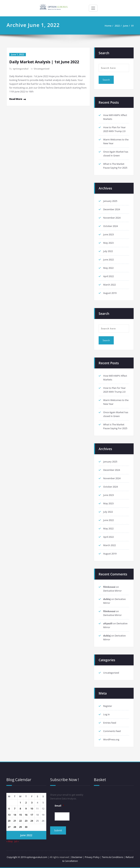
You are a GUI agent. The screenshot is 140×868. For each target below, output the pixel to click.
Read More (16, 99)
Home (108, 26)
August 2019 (110, 293)
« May (10, 841)
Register (108, 706)
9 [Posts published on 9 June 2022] (26, 809)
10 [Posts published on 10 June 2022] (32, 809)
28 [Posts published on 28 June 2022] (15, 827)
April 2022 (108, 276)
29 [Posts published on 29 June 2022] (20, 827)
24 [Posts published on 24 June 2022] (32, 821)
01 (133, 26)
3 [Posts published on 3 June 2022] (32, 803)
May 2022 (108, 268)
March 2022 (109, 285)
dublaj (107, 599)
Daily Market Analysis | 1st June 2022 (44, 62)
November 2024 (112, 218)
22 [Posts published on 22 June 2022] (20, 821)
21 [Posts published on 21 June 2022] (15, 821)
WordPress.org (111, 739)
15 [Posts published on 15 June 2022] (20, 815)
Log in (106, 714)
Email (59, 806)
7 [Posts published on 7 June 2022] (15, 809)
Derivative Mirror (112, 591)
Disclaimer (77, 857)
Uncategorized (42, 69)
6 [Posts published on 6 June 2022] (9, 809)
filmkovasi (109, 587)
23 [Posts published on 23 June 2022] (26, 821)
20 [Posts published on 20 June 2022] (9, 821)
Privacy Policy (92, 857)
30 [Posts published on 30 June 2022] (26, 827)
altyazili (108, 623)
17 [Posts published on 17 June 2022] (32, 815)
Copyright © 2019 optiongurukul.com (27, 857)
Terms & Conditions (113, 857)
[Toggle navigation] (93, 8)
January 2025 (110, 201)
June (126, 26)
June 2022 (108, 260)
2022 (117, 26)
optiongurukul (21, 69)
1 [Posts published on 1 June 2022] (20, 803)
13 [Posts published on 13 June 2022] (9, 815)
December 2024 (112, 209)
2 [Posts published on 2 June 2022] (26, 803)
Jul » (16, 841)
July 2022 (108, 251)
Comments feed (112, 731)
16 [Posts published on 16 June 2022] (26, 815)
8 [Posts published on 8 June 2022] (20, 809)
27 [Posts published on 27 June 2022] (9, 827)
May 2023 (108, 243)
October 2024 (110, 226)
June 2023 (108, 234)
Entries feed (110, 723)
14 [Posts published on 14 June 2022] (15, 815)
